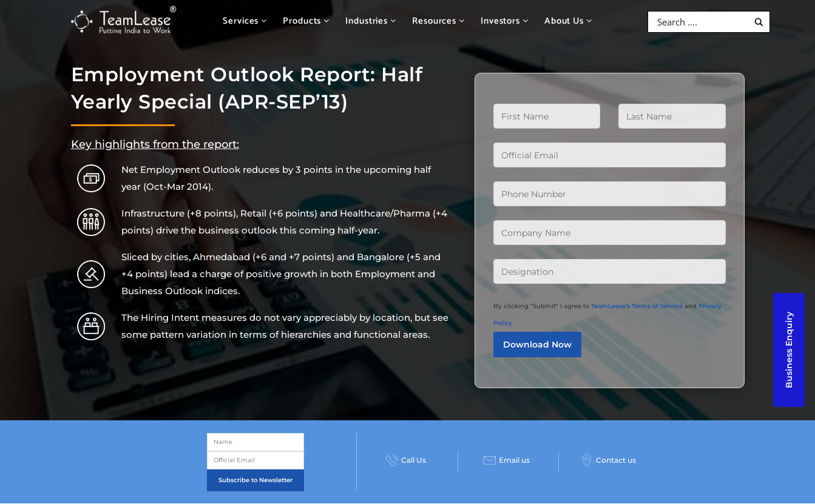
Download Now (537, 344)
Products (306, 21)
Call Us (406, 460)
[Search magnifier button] (759, 22)
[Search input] (701, 22)
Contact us (608, 460)
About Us (568, 21)
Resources (438, 21)
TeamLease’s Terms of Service (637, 306)
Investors (505, 21)
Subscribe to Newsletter (255, 480)
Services (245, 21)
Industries (371, 21)
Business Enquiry (789, 350)
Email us (507, 460)
